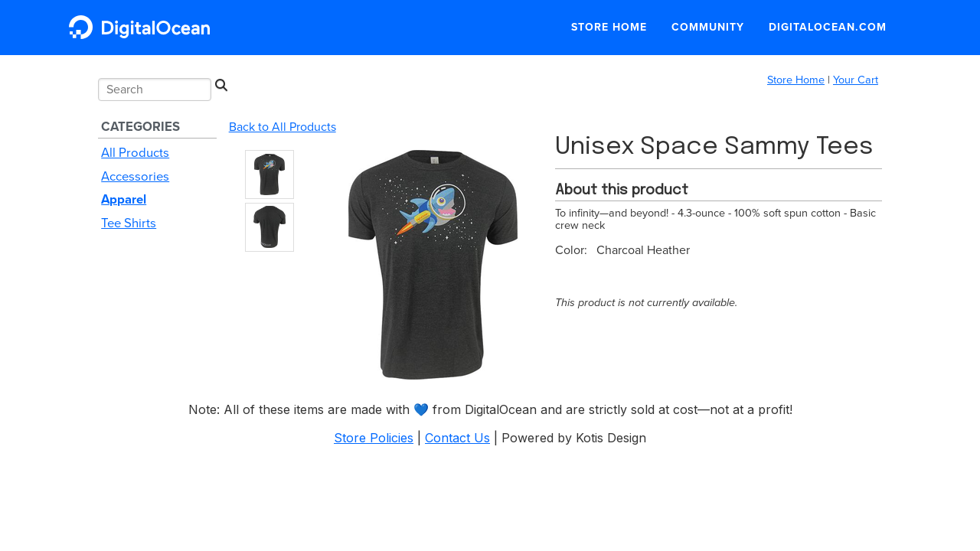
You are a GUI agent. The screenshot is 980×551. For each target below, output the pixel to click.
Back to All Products (283, 127)
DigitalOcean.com (828, 27)
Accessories (135, 177)
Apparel (124, 200)
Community (708, 27)
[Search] (221, 86)
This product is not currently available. (646, 303)
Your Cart (856, 80)
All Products (135, 153)
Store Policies (374, 438)
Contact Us (457, 438)
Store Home (609, 27)
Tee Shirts (129, 223)
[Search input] (155, 90)
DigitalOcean (144, 27)
